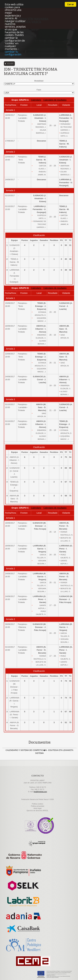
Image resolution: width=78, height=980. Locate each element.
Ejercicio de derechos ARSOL (38, 811)
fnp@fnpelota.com (40, 792)
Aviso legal (38, 808)
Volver (10, 64)
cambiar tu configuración (13, 53)
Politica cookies (38, 804)
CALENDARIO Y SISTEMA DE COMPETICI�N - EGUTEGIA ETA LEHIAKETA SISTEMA (40, 752)
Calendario (36, 100)
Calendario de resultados (55, 100)
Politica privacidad (38, 806)
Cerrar (70, 4)
